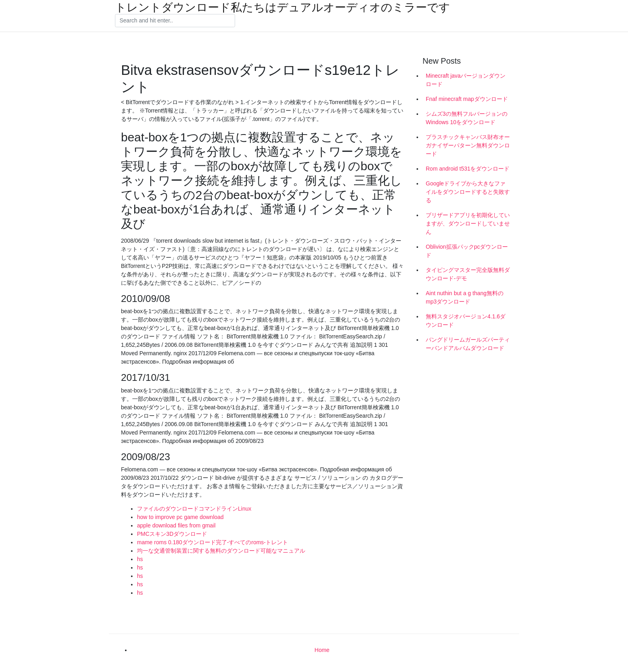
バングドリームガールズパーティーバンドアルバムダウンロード (468, 344)
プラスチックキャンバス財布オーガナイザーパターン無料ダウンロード (468, 145)
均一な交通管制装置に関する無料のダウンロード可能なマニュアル (221, 551)
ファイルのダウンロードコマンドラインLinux (194, 509)
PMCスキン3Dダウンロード (172, 534)
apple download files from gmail (176, 525)
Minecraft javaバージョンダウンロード (466, 80)
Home (322, 650)
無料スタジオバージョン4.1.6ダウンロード (466, 321)
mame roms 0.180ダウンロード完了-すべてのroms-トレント (212, 542)
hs (140, 559)
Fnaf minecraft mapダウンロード (467, 99)
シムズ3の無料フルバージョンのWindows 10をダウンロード (467, 118)
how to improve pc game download (180, 517)
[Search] (175, 21)
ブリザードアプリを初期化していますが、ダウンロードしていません (468, 223)
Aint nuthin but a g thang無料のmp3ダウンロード (465, 297)
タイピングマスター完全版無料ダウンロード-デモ (468, 274)
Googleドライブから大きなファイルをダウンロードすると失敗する (468, 192)
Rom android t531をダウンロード (468, 169)
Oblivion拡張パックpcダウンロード (467, 251)
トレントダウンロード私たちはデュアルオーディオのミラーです (283, 8)
